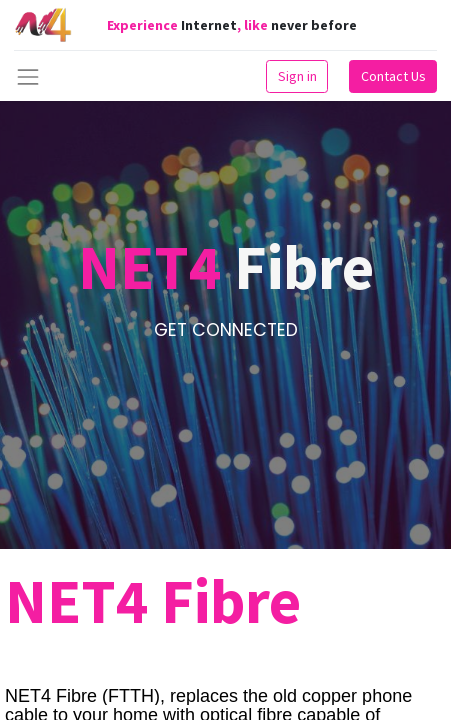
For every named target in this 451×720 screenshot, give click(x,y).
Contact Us (393, 76)
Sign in (297, 76)
